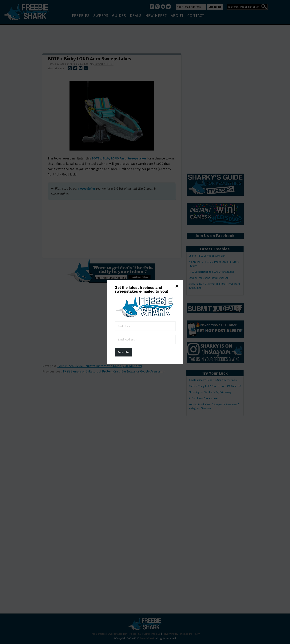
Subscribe (123, 99)
